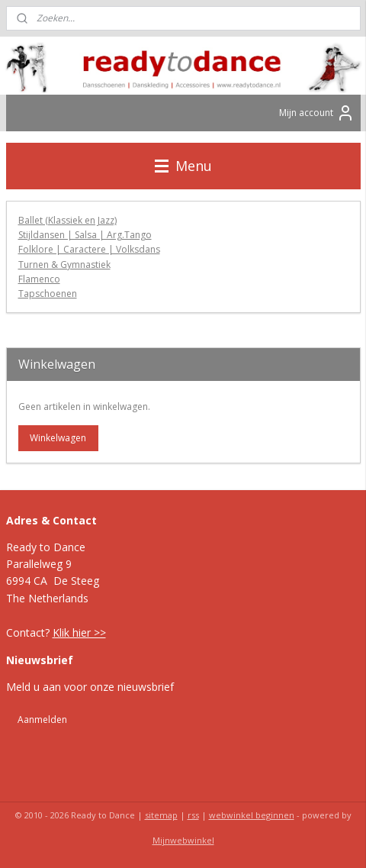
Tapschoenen (48, 294)
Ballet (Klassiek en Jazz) (67, 220)
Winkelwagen (58, 438)
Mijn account (317, 113)
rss (193, 815)
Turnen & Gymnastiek (64, 265)
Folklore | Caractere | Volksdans (89, 250)
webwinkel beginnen (252, 815)
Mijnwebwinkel (183, 840)
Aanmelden (42, 720)
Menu (183, 166)
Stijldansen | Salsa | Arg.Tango (85, 236)
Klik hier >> (79, 632)
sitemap (161, 815)
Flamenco (39, 279)
